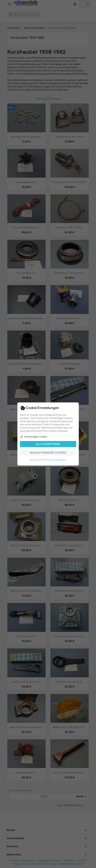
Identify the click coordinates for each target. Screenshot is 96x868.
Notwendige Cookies (34, 437)
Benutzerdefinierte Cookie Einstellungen (48, 460)
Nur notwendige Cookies (48, 453)
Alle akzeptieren (48, 444)
